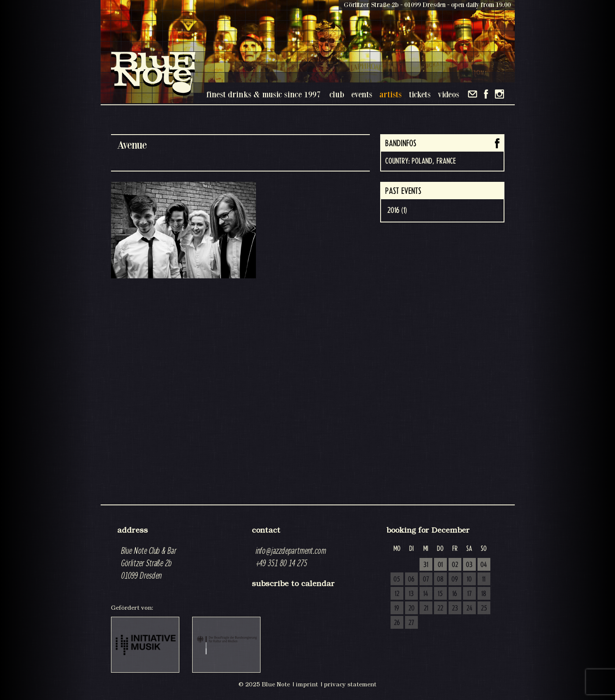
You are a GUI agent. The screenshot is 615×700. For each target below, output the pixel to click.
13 (411, 594)
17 (469, 594)
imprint (307, 684)
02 (455, 565)
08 (440, 579)
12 (397, 594)
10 (469, 579)
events (362, 94)
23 (455, 608)
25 (484, 608)
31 (426, 565)
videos (449, 94)
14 (426, 594)
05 (397, 579)
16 (455, 594)
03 (469, 565)
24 (469, 608)
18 (484, 594)
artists (391, 94)
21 (426, 608)
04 (484, 565)
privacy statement (350, 684)
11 (484, 579)
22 (440, 608)
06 (411, 579)
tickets (420, 94)
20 (411, 608)
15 (440, 594)
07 (426, 579)
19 (397, 608)
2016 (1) (397, 210)
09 (455, 579)
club (337, 94)
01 (440, 565)
